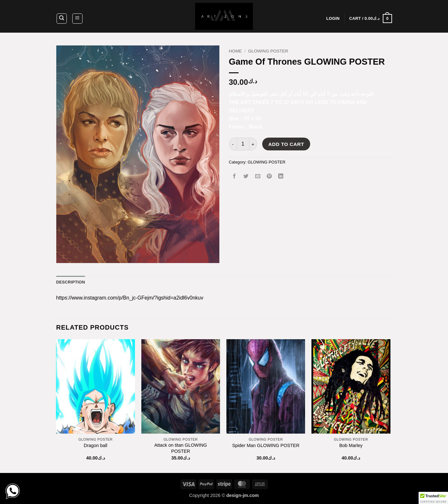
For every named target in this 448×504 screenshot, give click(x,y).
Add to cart (286, 144)
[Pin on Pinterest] (269, 176)
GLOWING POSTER (268, 51)
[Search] (62, 19)
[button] (77, 19)
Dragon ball (96, 445)
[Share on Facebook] (235, 176)
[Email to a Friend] (258, 176)
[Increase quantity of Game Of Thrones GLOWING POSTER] (253, 144)
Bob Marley (351, 445)
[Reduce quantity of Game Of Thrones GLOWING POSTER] (233, 144)
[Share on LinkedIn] (281, 176)
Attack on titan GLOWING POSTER (181, 448)
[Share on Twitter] (246, 176)
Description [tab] (71, 282)
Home (236, 51)
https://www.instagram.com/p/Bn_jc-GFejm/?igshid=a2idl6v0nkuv (130, 298)
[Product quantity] (243, 144)
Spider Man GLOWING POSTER (266, 445)
